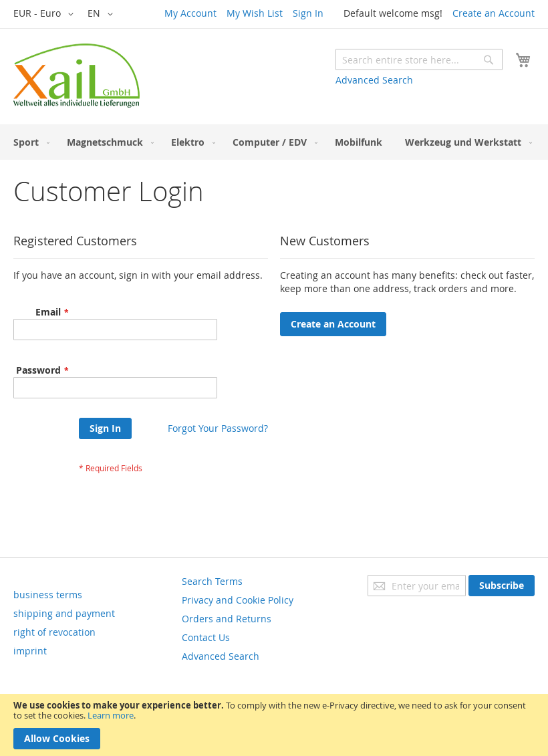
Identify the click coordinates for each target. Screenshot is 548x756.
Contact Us (206, 637)
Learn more (111, 715)
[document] (274, 725)
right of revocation (54, 632)
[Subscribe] (502, 586)
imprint (30, 651)
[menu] (274, 142)
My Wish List (255, 13)
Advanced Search (374, 80)
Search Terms (212, 581)
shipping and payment (64, 613)
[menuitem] (29, 142)
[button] (46, 14)
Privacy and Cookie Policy (238, 600)
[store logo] (77, 76)
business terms (48, 595)
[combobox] (419, 59)
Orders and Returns (227, 619)
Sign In (308, 13)
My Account (190, 13)
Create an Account (494, 13)
